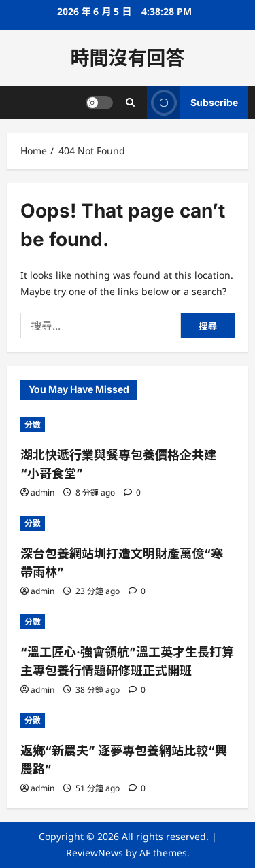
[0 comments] (132, 492)
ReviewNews (95, 853)
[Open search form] (130, 102)
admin (42, 492)
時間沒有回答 (127, 58)
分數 (33, 424)
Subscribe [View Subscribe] (192, 102)
